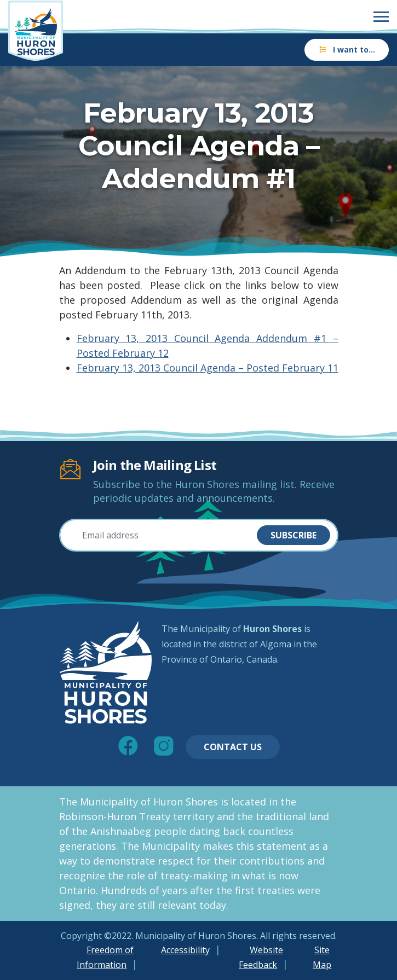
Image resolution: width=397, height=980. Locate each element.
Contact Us (233, 747)
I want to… (347, 50)
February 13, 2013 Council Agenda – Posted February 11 (208, 368)
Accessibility (185, 950)
